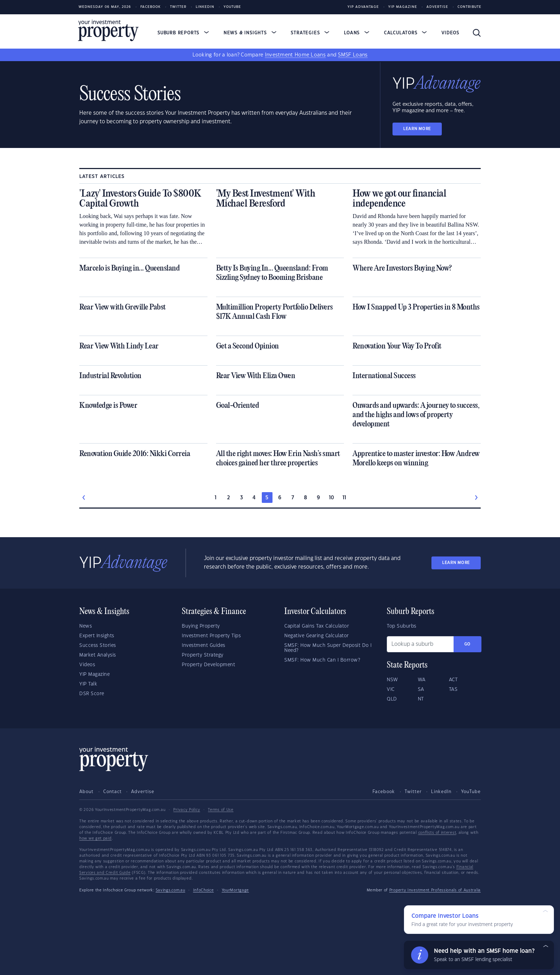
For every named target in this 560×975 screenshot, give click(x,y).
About (86, 792)
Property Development (208, 665)
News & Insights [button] (250, 33)
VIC (391, 689)
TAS (453, 689)
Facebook (151, 7)
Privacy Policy (187, 810)
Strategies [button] (310, 33)
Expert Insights (97, 636)
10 (332, 498)
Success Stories (98, 645)
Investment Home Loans (295, 55)
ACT (453, 680)
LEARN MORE (417, 129)
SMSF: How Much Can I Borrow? (322, 660)
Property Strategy (203, 655)
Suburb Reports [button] (183, 33)
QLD (392, 699)
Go (467, 644)
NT (421, 699)
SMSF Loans (353, 55)
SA (421, 689)
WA (422, 680)
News (86, 626)
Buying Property (201, 626)
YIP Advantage (363, 7)
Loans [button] (357, 33)
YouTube (471, 792)
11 (344, 498)
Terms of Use (221, 810)
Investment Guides (204, 645)
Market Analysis (98, 655)
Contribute (469, 7)
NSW (392, 680)
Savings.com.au (171, 890)
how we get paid (96, 838)
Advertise (437, 7)
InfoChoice (204, 890)
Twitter (178, 7)
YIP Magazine (403, 7)
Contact (112, 792)
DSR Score (92, 694)
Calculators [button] (406, 33)
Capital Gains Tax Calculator (317, 626)
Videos (450, 33)
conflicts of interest (437, 833)
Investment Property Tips (211, 636)
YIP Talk (88, 684)
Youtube (232, 7)
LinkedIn (205, 7)
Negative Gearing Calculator (317, 636)
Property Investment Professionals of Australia (435, 890)
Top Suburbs (402, 626)
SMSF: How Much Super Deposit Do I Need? (328, 648)
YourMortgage (235, 890)
